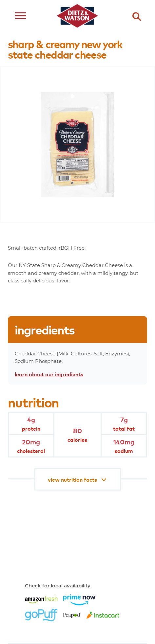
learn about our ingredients (49, 374)
